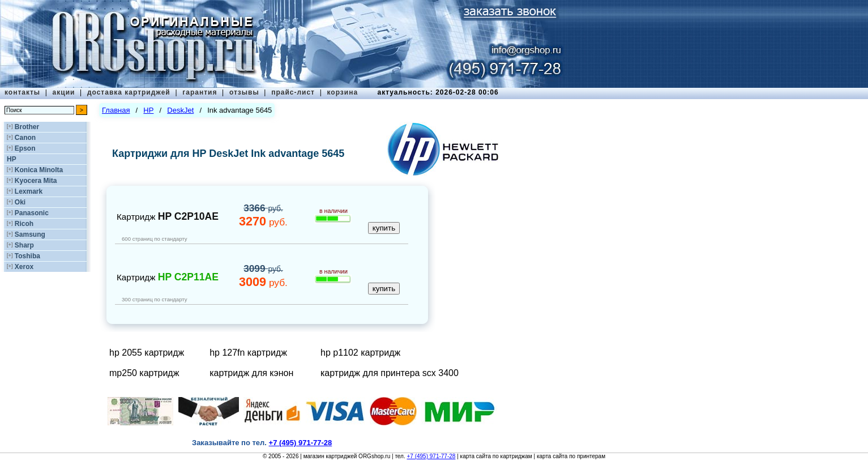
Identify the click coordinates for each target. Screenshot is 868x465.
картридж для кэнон (251, 373)
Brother (27, 127)
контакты (22, 92)
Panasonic (32, 213)
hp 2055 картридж (147, 353)
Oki (20, 202)
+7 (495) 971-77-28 (431, 456)
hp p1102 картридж (360, 353)
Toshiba (27, 256)
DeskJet (180, 110)
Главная (116, 110)
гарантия (200, 92)
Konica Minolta (39, 170)
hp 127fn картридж (248, 353)
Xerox (24, 267)
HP (12, 159)
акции (64, 92)
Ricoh (24, 224)
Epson (25, 148)
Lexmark (29, 191)
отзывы (244, 92)
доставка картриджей (129, 92)
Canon (25, 138)
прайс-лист (293, 92)
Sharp (24, 245)
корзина (342, 92)
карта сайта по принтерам (571, 456)
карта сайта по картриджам (496, 456)
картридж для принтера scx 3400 (390, 373)
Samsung (30, 234)
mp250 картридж (144, 373)
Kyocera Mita (36, 181)
